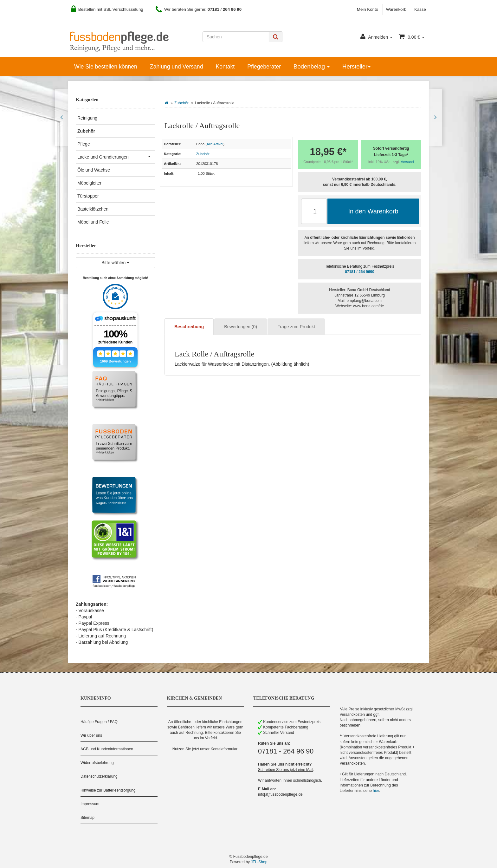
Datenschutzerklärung (99, 776)
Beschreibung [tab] (189, 327)
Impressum (90, 804)
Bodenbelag (312, 66)
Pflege (84, 144)
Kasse (420, 9)
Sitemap (87, 818)
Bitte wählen (115, 263)
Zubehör (181, 103)
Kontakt (225, 67)
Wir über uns (91, 735)
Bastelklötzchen (93, 209)
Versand (407, 162)
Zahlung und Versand (177, 67)
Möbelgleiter (89, 183)
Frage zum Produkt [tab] (296, 327)
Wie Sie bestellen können (106, 67)
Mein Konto (368, 9)
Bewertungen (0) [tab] (241, 327)
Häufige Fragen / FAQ (99, 722)
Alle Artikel (215, 144)
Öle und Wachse (94, 170)
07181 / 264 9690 (360, 272)
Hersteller (356, 66)
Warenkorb (396, 9)
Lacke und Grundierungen (116, 156)
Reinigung (87, 118)
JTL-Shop (259, 862)
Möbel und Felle (93, 222)
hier (376, 791)
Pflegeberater (264, 67)
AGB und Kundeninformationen (107, 749)
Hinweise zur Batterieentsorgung (108, 790)
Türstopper (88, 196)
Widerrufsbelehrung (97, 763)
